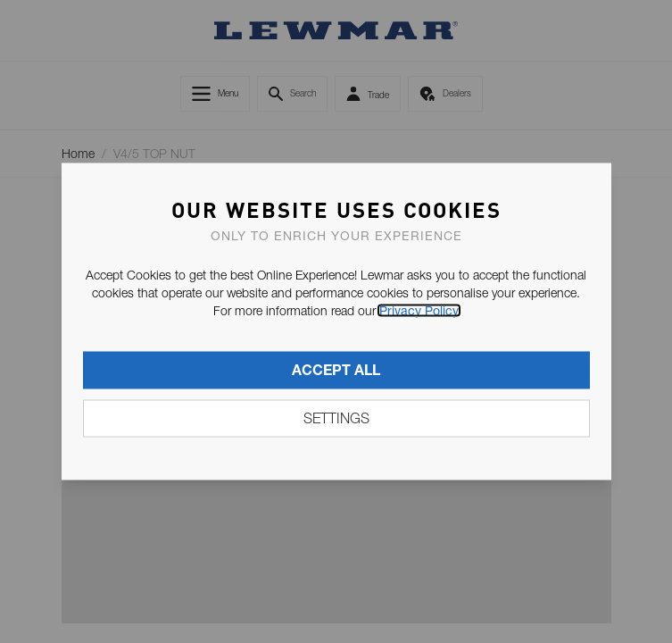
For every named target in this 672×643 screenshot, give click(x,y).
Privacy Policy (419, 311)
